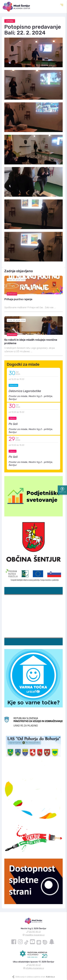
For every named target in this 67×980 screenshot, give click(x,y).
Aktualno (12, 294)
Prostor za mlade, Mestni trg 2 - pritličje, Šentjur (31, 398)
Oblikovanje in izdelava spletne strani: (35, 977)
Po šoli (13, 424)
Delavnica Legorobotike (25, 391)
